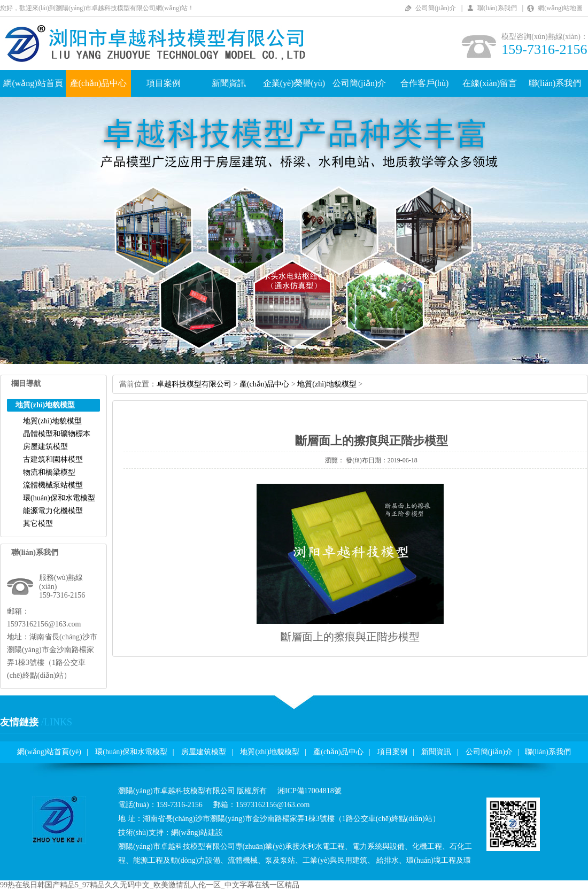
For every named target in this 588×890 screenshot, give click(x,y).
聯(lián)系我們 (497, 8)
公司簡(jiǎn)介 (436, 8)
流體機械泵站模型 (53, 485)
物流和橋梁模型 (49, 472)
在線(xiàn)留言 (490, 83)
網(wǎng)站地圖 (560, 8)
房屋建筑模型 (45, 447)
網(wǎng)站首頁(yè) (49, 752)
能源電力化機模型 (53, 511)
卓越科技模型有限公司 (194, 384)
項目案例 (164, 83)
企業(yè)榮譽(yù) (294, 83)
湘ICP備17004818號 (310, 791)
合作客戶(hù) (425, 83)
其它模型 (38, 524)
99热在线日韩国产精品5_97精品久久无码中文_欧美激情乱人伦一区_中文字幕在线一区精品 (150, 885)
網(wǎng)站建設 (197, 833)
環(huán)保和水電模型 (59, 498)
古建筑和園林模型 (53, 459)
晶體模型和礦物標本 (57, 434)
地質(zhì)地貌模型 (52, 421)
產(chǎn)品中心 (99, 83)
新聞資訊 (229, 83)
